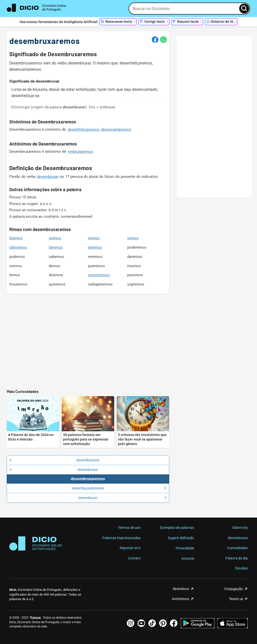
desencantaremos (116, 129)
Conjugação (234, 589)
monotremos (99, 275)
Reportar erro (130, 548)
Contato (134, 558)
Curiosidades (238, 548)
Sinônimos (181, 589)
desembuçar (122, 498)
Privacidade (185, 548)
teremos (95, 247)
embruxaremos (81, 152)
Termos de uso (129, 528)
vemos (133, 238)
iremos (94, 238)
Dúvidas (241, 568)
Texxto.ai (236, 599)
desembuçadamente (119, 488)
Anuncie (188, 558)
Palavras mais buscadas (121, 538)
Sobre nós (240, 528)
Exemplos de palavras (177, 528)
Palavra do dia (237, 558)
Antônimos (180, 599)
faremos (56, 247)
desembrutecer (55, 460)
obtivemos (18, 247)
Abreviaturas (238, 538)
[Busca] (244, 9)
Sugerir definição (181, 538)
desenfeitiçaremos (83, 129)
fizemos (16, 238)
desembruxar (48, 177)
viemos (55, 238)
